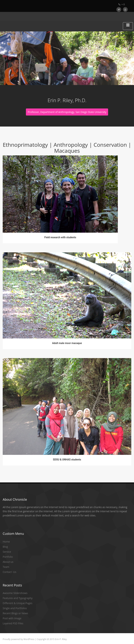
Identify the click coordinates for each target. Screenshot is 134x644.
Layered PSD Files (13, 623)
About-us (8, 562)
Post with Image (12, 618)
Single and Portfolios (15, 608)
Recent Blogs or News (15, 613)
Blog (5, 547)
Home (6, 542)
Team (6, 567)
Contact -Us (9, 572)
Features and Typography (18, 598)
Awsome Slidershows (15, 593)
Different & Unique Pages (18, 603)
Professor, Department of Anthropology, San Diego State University (67, 112)
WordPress (29, 639)
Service (7, 552)
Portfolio (8, 557)
